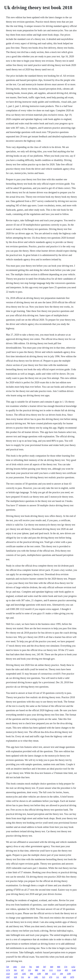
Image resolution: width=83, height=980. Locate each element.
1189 (39, 974)
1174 (8, 970)
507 (45, 967)
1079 (72, 977)
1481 (36, 977)
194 (61, 974)
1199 (69, 974)
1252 (73, 967)
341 (44, 970)
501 (15, 970)
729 (7, 967)
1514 (23, 967)
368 (46, 974)
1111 (51, 970)
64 (29, 977)
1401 (15, 967)
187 (22, 970)
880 (37, 970)
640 (37, 967)
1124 (59, 970)
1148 (74, 970)
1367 (8, 977)
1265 (24, 974)
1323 (8, 974)
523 (44, 977)
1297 (16, 974)
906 (31, 974)
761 (30, 967)
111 (58, 977)
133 (29, 970)
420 (65, 977)
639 (15, 977)
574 (66, 967)
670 (51, 977)
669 (52, 967)
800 (59, 967)
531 (22, 977)
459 (66, 970)
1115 (54, 974)
